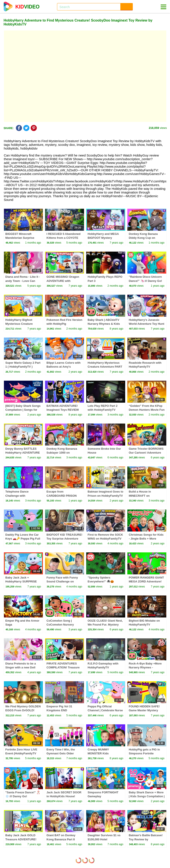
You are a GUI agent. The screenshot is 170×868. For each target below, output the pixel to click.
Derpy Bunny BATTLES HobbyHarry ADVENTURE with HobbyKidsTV (23, 453)
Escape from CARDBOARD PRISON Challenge (62, 495)
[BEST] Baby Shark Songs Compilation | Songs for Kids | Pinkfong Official (23, 410)
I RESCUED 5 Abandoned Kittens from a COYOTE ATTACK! (64, 238)
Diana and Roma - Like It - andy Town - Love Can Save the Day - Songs (23, 281)
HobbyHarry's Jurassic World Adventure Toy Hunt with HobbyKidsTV (147, 324)
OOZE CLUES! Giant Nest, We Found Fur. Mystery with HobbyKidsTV (105, 625)
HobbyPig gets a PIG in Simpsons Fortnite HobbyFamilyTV (144, 753)
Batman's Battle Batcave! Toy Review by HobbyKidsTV (146, 839)
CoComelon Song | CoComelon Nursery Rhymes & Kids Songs (62, 625)
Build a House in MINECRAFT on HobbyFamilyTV (140, 495)
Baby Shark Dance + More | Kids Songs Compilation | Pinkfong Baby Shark (147, 796)
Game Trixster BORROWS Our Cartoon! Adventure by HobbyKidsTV (146, 453)
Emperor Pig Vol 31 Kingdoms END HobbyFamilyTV (59, 710)
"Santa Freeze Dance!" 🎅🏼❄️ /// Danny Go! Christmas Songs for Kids (23, 796)
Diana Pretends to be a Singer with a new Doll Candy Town (21, 667)
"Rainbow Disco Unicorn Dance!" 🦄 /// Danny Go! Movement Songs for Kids (146, 281)
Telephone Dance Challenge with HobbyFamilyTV (17, 495)
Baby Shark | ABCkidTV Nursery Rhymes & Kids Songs (104, 324)
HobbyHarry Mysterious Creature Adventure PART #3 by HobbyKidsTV (105, 367)
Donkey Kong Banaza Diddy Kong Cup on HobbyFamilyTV (143, 238)
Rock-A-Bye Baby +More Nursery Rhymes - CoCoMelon (145, 667)
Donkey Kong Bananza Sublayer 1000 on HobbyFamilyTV (62, 453)
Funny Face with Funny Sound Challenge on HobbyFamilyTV (62, 581)
